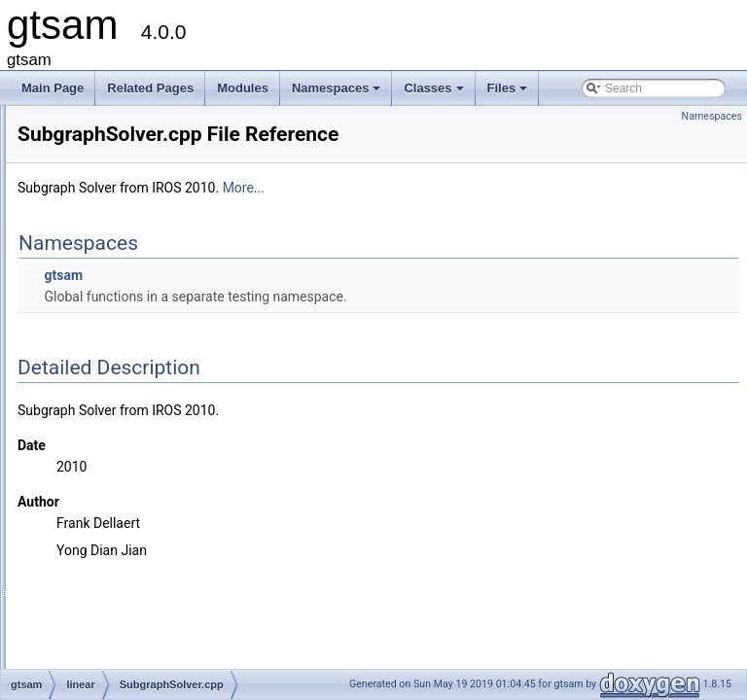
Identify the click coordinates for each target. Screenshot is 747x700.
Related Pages (150, 88)
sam (91, 526)
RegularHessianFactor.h (158, 184)
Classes (435, 93)
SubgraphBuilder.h (143, 333)
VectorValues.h (134, 462)
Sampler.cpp (128, 227)
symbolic (103, 569)
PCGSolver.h (129, 141)
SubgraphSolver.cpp (148, 398)
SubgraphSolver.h (142, 419)
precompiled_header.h (138, 633)
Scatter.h (118, 291)
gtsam (306, 302)
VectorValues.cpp (141, 440)
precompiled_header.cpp (143, 612)
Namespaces (338, 93)
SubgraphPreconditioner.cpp (169, 355)
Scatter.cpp (124, 269)
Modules (243, 88)
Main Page (53, 88)
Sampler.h (122, 248)
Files (509, 93)
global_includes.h (125, 590)
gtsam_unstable (106, 654)
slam (92, 547)
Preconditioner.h (138, 162)
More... (487, 215)
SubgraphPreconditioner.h (163, 376)
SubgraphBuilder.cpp (149, 312)
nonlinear (104, 505)
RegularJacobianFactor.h (160, 205)
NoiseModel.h (131, 120)
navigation (107, 483)
